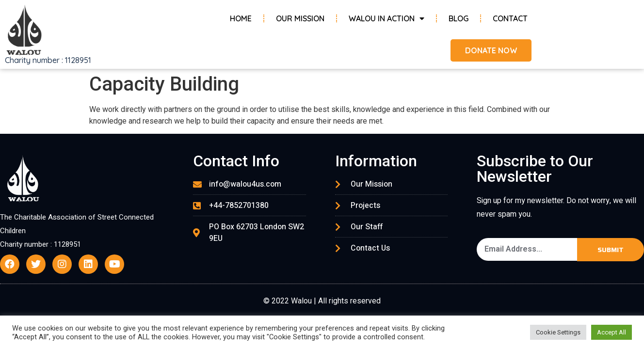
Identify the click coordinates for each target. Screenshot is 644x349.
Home (241, 18)
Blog (459, 18)
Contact (510, 18)
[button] (491, 50)
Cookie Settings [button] (558, 332)
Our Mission (300, 18)
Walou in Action (386, 18)
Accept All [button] (612, 332)
